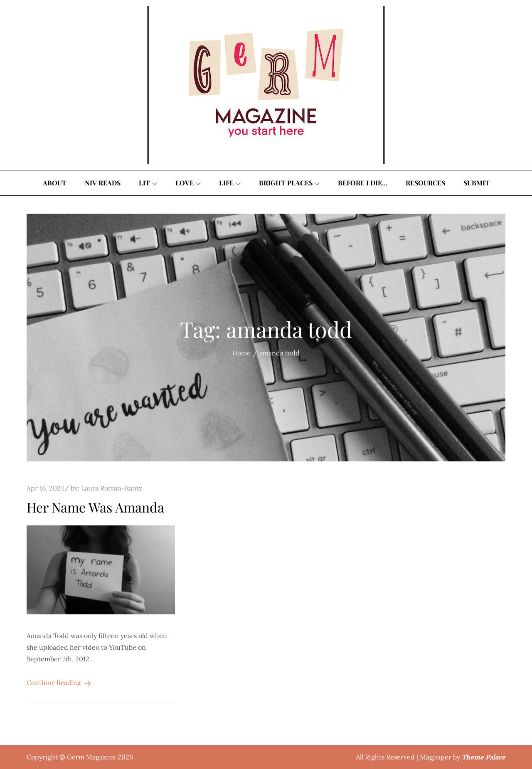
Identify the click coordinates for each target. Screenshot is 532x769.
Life (230, 183)
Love (188, 183)
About (55, 183)
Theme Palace (484, 757)
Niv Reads (103, 183)
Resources (425, 183)
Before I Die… (363, 183)
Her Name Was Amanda (95, 507)
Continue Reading (59, 682)
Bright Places (289, 183)
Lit (148, 183)
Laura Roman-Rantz (112, 488)
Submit (477, 183)
